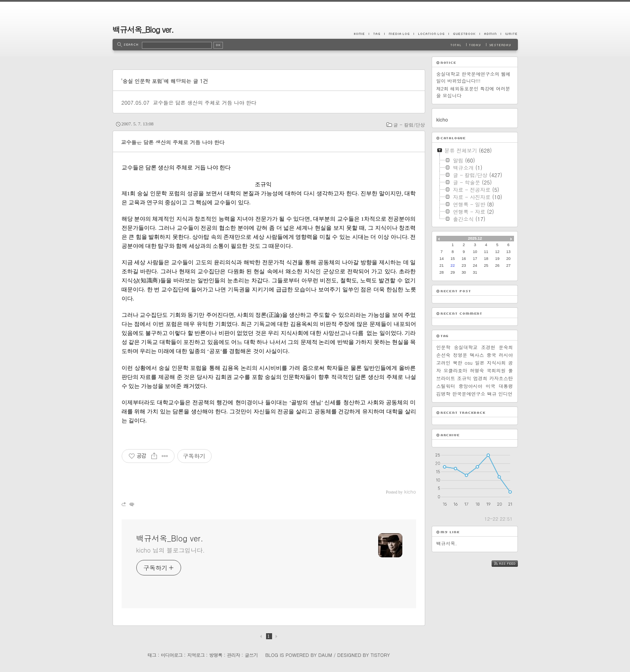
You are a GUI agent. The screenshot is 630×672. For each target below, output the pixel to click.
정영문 (460, 355)
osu (469, 363)
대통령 (506, 386)
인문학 (444, 347)
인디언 (506, 394)
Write (509, 34)
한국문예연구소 (469, 394)
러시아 (506, 355)
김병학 (444, 394)
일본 (480, 363)
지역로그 (196, 655)
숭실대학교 (466, 347)
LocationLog (431, 34)
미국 (491, 386)
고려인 (444, 363)
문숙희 (506, 347)
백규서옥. (447, 543)
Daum (325, 655)
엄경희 (480, 378)
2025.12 (475, 238)
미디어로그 (172, 655)
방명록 (216, 655)
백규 (492, 394)
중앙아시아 (471, 386)
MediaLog (399, 34)
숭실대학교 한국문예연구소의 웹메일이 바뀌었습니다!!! (473, 77)
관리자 (233, 655)
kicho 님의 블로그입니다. (171, 550)
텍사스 (477, 355)
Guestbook (464, 34)
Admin (490, 34)
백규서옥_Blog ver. (143, 30)
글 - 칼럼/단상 (409, 125)
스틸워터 (446, 386)
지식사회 (496, 363)
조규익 (464, 378)
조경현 (488, 347)
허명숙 (477, 370)
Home (361, 34)
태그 (152, 655)
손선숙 (444, 355)
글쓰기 (251, 655)
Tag (376, 34)
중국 (492, 355)
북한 (458, 363)
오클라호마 (456, 370)
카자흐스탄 (501, 378)
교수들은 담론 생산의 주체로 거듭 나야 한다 (204, 102)
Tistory (380, 655)
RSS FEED (511, 564)
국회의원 (496, 370)
